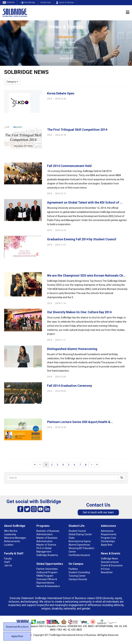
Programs (43, 526)
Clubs (72, 538)
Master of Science (46, 545)
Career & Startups (65, 3)
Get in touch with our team (98, 512)
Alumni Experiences (79, 545)
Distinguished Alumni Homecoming (72, 349)
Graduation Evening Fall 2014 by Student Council (82, 239)
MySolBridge (28, 3)
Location (9, 545)
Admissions (108, 526)
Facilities (73, 569)
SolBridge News (66, 37)
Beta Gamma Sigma (80, 541)
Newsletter (66, 58)
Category (12, 82)
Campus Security (78, 579)
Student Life (77, 526)
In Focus (66, 53)
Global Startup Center (80, 534)
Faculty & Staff (14, 553)
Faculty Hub (46, 3)
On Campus (76, 564)
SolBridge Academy (47, 555)
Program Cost (108, 538)
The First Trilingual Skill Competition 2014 (77, 130)
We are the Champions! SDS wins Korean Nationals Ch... (86, 275)
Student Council (77, 531)
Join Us (8, 565)
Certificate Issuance (79, 555)
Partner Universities (47, 569)
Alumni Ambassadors (48, 586)
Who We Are (11, 531)
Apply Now (17, 636)
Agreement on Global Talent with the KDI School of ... (85, 202)
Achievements (12, 541)
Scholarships (108, 541)
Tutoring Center (77, 576)
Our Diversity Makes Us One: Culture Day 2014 (79, 312)
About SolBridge (15, 526)
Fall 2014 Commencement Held (69, 166)
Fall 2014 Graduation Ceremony (70, 386)
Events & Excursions (66, 48)
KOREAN (9, 3)
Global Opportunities (50, 564)
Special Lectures (66, 42)
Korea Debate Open (61, 93)
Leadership (10, 534)
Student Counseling (79, 572)
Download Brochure (17, 627)
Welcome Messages (15, 538)
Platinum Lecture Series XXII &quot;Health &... (80, 422)
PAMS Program (45, 576)
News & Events (111, 553)
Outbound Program (47, 572)
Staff (7, 562)
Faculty (8, 559)
